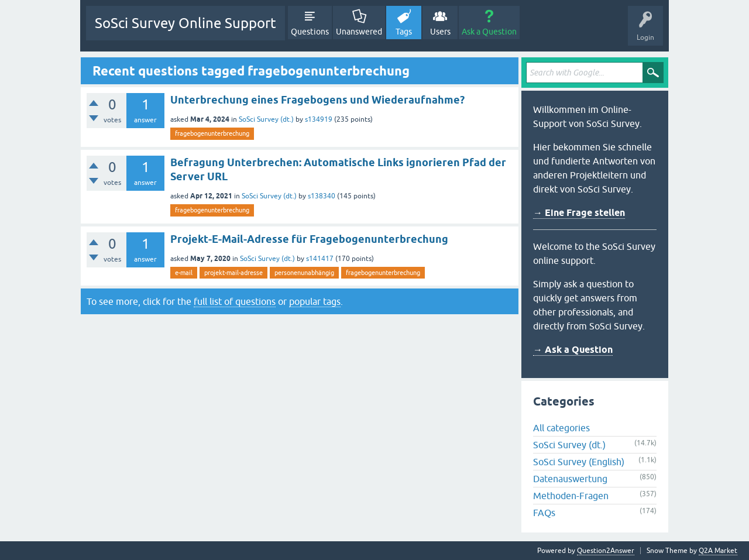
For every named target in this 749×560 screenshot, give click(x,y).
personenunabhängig (304, 273)
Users (440, 32)
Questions (310, 32)
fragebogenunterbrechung (212, 133)
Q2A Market (718, 551)
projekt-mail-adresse (233, 273)
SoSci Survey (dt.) (266, 119)
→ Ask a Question (573, 350)
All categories (561, 428)
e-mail (184, 273)
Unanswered (359, 32)
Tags (404, 32)
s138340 (322, 196)
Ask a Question (489, 32)
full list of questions (235, 301)
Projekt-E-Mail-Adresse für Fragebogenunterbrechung (309, 239)
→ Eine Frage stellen (579, 213)
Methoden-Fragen (571, 496)
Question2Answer (606, 551)
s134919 (319, 119)
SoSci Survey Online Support (185, 23)
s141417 (320, 259)
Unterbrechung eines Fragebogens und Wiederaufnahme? (317, 100)
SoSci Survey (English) (579, 462)
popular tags (315, 301)
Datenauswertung (570, 479)
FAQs (544, 513)
